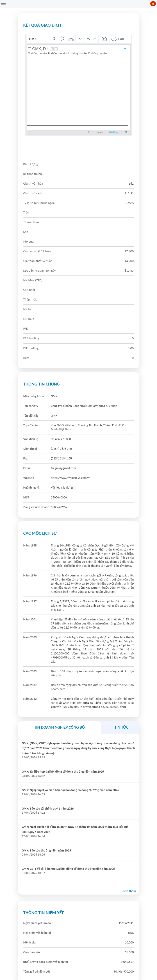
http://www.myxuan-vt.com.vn (71, 478)
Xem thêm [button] (129, 891)
